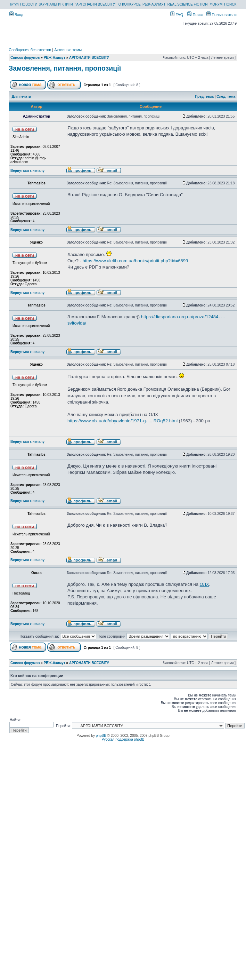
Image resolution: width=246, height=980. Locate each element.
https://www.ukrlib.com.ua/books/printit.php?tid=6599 (135, 261)
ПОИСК (230, 4)
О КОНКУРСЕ (130, 4)
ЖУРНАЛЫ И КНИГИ (56, 4)
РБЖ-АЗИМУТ (154, 4)
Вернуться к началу (27, 171)
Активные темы (68, 50)
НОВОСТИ (29, 4)
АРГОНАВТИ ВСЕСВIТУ (89, 58)
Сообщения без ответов (30, 50)
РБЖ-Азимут (55, 58)
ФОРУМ (216, 4)
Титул (14, 4)
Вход (16, 15)
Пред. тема (204, 97)
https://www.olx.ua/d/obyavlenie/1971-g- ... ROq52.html (122, 421)
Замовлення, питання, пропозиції (65, 68)
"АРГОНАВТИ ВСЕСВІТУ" (96, 4)
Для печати (22, 97)
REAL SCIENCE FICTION (188, 4)
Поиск (195, 15)
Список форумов (25, 58)
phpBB (101, 736)
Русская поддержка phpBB (123, 739)
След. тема (226, 97)
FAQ (177, 15)
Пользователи (222, 15)
